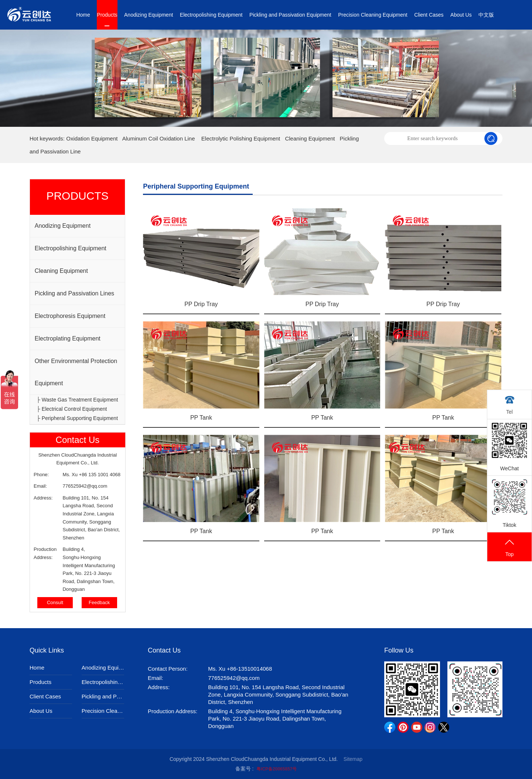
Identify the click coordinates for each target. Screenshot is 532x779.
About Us (461, 15)
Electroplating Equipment (68, 338)
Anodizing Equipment (149, 15)
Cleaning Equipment (310, 138)
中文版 (486, 15)
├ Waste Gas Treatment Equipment (77, 400)
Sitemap (353, 759)
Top (509, 547)
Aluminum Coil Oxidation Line (159, 138)
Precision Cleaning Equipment (373, 15)
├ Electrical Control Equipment (72, 409)
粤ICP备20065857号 (277, 769)
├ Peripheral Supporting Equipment (77, 418)
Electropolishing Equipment (211, 15)
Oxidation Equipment (92, 138)
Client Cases (429, 15)
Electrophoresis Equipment (70, 316)
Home (83, 15)
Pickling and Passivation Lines (74, 293)
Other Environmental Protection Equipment (76, 372)
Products (107, 15)
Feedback (99, 602)
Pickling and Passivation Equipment (290, 15)
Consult (55, 602)
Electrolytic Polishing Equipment (241, 138)
